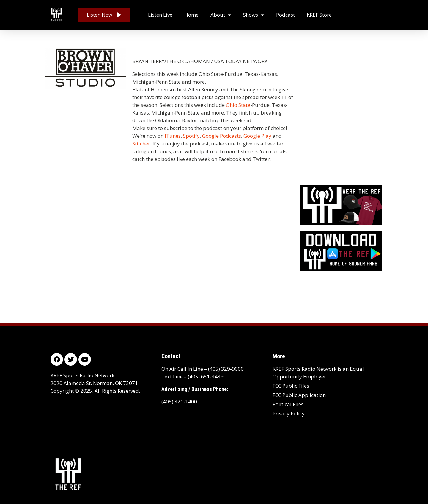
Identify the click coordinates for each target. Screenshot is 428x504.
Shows (254, 15)
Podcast (285, 15)
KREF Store (319, 15)
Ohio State (238, 105)
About (221, 15)
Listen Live (160, 15)
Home (191, 15)
